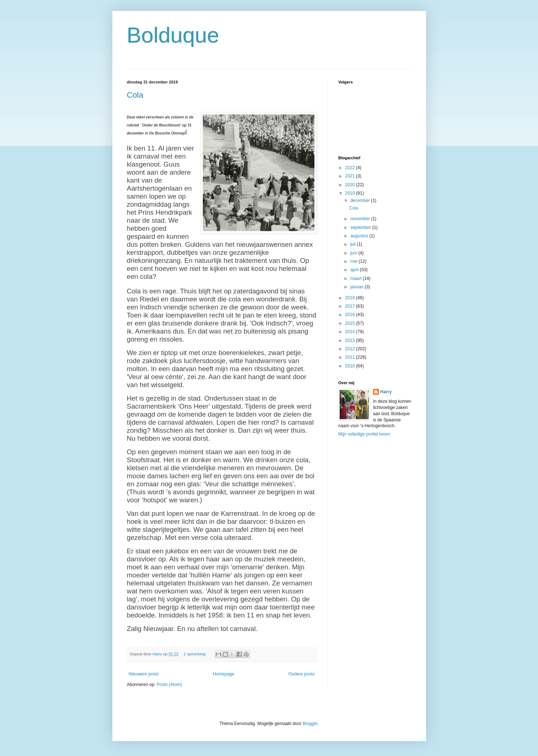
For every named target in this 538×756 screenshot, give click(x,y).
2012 (351, 349)
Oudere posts (301, 674)
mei (354, 261)
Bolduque (173, 35)
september (361, 227)
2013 (351, 340)
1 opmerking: (195, 654)
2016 (351, 315)
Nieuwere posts (144, 674)
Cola (135, 95)
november (361, 219)
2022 (351, 168)
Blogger (310, 724)
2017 (351, 306)
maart (356, 278)
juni (354, 253)
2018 (351, 298)
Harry (386, 392)
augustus (360, 236)
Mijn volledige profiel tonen (364, 434)
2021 (351, 176)
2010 (351, 366)
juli (353, 244)
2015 (351, 323)
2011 (351, 357)
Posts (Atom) (169, 685)
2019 (351, 193)
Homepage (223, 674)
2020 (351, 185)
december (361, 200)
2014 (351, 332)
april (355, 270)
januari (357, 287)
